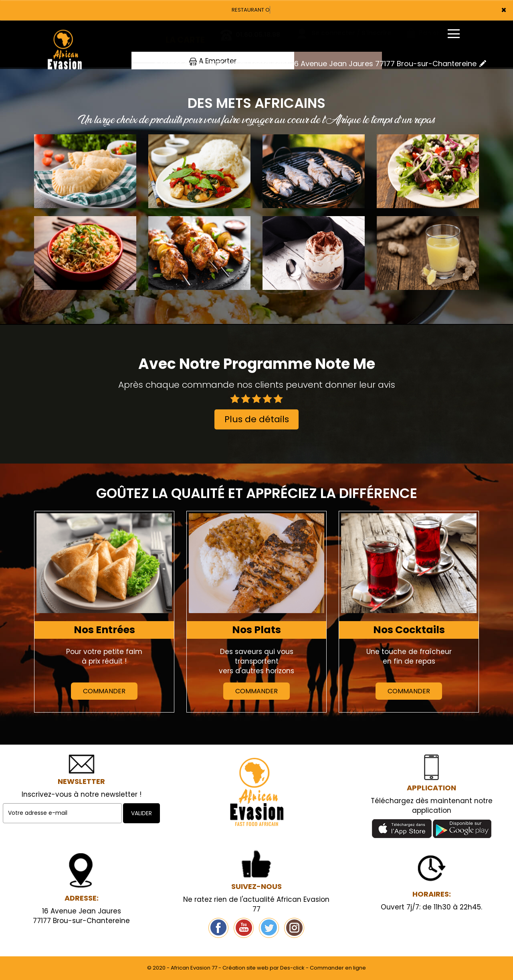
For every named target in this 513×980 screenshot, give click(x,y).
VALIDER (141, 813)
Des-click (292, 968)
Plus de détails (257, 419)
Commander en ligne (338, 968)
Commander (104, 691)
